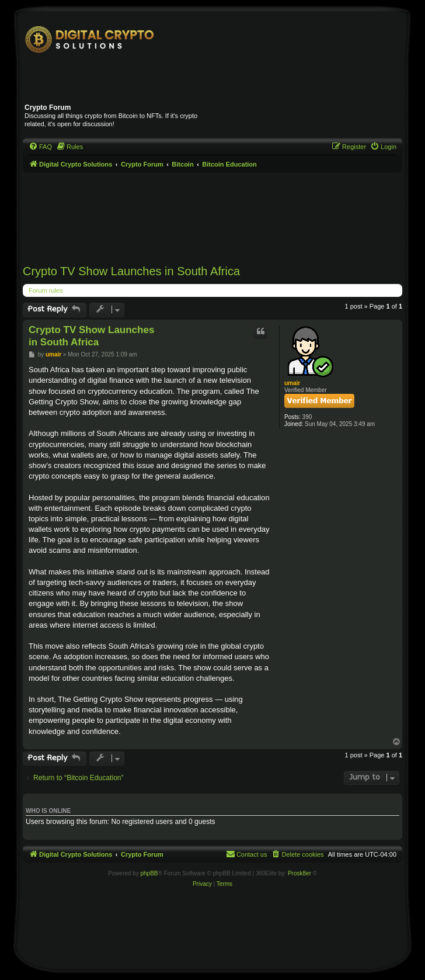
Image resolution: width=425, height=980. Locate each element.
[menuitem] (40, 147)
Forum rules (46, 290)
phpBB (149, 873)
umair (292, 383)
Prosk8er (299, 873)
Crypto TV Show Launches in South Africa (131, 271)
